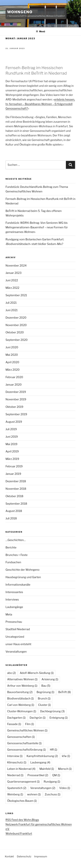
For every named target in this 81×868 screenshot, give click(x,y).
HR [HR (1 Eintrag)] (53, 750)
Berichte (11, 547)
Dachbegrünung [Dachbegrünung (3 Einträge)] (52, 711)
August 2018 (14, 511)
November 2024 (16, 266)
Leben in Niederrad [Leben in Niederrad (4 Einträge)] (21, 769)
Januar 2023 (13, 273)
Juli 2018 (11, 518)
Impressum (41, 857)
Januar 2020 (14, 385)
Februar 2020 (14, 377)
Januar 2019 (13, 474)
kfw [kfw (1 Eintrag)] (66, 756)
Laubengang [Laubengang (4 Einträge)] (40, 762)
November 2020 (16, 325)
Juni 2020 (12, 347)
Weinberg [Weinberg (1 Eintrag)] (15, 794)
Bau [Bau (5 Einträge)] (46, 686)
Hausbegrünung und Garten (23, 577)
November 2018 (16, 489)
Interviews (12, 600)
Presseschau (14, 622)
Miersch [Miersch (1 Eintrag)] (65, 769)
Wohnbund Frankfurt (19, 834)
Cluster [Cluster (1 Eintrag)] (45, 705)
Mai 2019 (11, 444)
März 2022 (12, 288)
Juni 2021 (12, 310)
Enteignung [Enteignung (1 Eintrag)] (59, 718)
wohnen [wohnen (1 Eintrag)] (34, 794)
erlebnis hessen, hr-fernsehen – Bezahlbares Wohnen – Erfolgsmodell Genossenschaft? (40, 104)
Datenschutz (24, 857)
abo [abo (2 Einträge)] (11, 673)
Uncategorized (15, 637)
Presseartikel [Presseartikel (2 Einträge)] (38, 775)
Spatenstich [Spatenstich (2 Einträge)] (17, 788)
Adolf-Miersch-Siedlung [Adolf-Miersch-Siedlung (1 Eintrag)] (37, 673)
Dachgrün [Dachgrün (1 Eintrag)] (38, 718)
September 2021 (16, 295)
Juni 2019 (12, 437)
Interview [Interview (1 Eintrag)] (15, 756)
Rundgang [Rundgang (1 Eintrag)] (52, 782)
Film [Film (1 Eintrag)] (29, 724)
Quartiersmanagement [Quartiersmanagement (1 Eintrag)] (23, 782)
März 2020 (13, 370)
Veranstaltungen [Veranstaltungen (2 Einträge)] (43, 788)
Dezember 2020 (16, 318)
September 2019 (16, 414)
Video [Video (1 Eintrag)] (65, 788)
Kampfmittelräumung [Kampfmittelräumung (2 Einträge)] (42, 756)
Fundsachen (13, 562)
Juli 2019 (11, 429)
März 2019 (12, 459)
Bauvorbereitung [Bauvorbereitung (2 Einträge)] (20, 692)
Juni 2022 (12, 280)
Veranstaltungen (16, 652)
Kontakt (9, 857)
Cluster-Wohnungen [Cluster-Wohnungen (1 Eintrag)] (22, 711)
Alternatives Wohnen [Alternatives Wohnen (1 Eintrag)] (22, 679)
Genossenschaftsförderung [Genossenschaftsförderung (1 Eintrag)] (27, 750)
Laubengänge (14, 607)
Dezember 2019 (16, 392)
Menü (40, 31)
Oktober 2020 (15, 332)
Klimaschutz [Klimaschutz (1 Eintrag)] (17, 762)
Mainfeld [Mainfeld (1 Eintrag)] (47, 769)
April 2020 (12, 362)
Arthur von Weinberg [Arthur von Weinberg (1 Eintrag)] (22, 686)
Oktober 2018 (14, 496)
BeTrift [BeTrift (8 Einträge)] (64, 692)
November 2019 (16, 399)
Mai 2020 (12, 355)
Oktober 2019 (14, 407)
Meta (9, 614)
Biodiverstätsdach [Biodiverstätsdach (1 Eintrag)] (21, 698)
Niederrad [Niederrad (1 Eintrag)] (15, 775)
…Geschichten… (16, 540)
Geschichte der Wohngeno (22, 570)
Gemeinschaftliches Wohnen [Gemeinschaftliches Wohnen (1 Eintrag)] (27, 730)
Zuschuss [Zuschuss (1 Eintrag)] (53, 794)
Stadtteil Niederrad (18, 629)
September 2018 (16, 504)
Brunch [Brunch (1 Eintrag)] (44, 698)
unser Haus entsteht (18, 644)
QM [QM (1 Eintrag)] (56, 775)
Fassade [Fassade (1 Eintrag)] (14, 724)
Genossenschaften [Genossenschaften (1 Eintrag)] (21, 737)
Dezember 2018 (16, 481)
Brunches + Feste (17, 555)
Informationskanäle (18, 585)
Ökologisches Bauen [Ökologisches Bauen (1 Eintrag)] (22, 801)
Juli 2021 (11, 303)
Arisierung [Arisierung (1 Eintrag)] (50, 679)
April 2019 (12, 451)
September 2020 (17, 340)
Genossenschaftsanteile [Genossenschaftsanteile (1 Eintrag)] (24, 743)
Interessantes (14, 592)
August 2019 (14, 422)
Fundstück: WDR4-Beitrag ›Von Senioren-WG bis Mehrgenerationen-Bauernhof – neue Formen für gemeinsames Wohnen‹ (37, 227)
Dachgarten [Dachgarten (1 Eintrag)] (16, 718)
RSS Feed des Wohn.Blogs (22, 820)
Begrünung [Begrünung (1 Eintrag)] (45, 692)
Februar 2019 (14, 466)
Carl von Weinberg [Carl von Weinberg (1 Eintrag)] (21, 705)
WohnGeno (20, 12)
